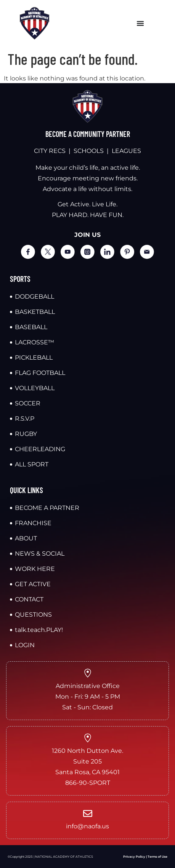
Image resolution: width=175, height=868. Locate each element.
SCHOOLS (89, 151)
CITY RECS (50, 151)
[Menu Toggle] (140, 23)
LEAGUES (126, 151)
